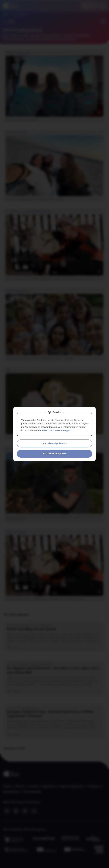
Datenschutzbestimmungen (56, 431)
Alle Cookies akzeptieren (55, 454)
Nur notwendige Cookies (55, 443)
